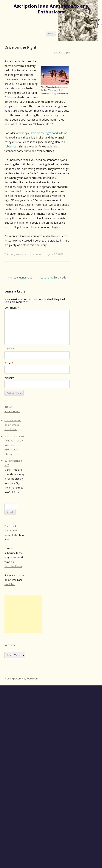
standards (39, 254)
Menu (51, 34)
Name (9, 349)
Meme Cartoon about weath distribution (13, 425)
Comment (12, 308)
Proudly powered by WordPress (21, 679)
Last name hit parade (55, 277)
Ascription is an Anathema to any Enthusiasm (51, 9)
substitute (10, 146)
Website (9, 378)
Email (9, 363)
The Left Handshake (18, 277)
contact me (11, 531)
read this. (10, 584)
